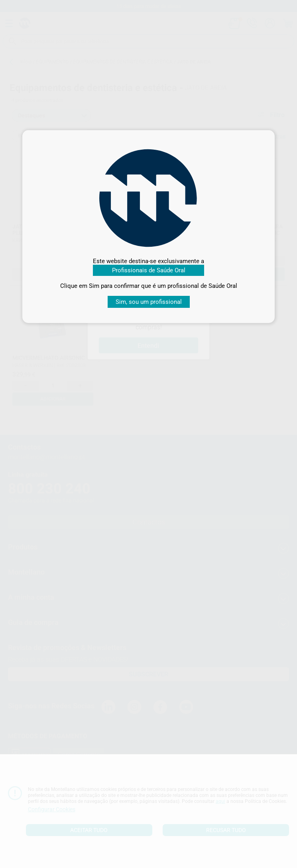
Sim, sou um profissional (149, 302)
